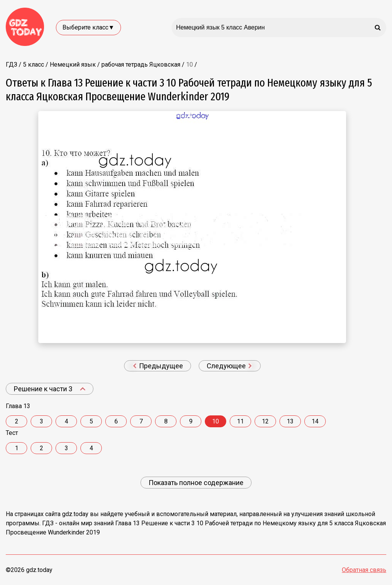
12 (265, 421)
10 (216, 421)
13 (290, 421)
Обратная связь (364, 570)
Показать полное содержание (196, 483)
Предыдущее (158, 366)
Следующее (229, 366)
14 (315, 421)
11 (240, 421)
